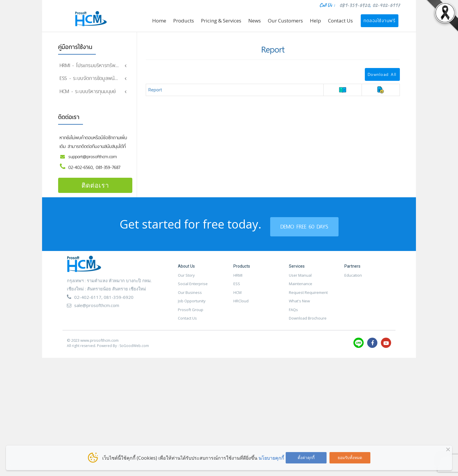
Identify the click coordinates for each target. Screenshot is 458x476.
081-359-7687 (108, 171)
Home (159, 21)
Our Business (190, 296)
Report (155, 90)
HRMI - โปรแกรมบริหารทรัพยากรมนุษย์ (99, 65)
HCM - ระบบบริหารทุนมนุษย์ (88, 95)
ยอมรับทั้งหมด (350, 457)
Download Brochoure (308, 322)
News (255, 21)
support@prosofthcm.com (93, 160)
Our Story (186, 279)
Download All (382, 74)
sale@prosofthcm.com (97, 309)
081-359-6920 (354, 5)
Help (315, 21)
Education (353, 279)
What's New (299, 305)
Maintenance (301, 287)
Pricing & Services (221, 21)
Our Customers (285, 21)
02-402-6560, (82, 171)
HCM (237, 296)
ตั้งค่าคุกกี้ (306, 457)
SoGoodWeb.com (134, 349)
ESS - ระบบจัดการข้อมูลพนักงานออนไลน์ (100, 78)
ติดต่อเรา (95, 189)
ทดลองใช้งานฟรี (380, 21)
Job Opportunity (192, 305)
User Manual (300, 279)
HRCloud (241, 305)
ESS (237, 287)
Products (184, 21)
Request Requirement (308, 296)
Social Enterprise (193, 287)
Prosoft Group (191, 313)
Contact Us (340, 21)
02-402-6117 (386, 5)
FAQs (293, 313)
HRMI (238, 279)
